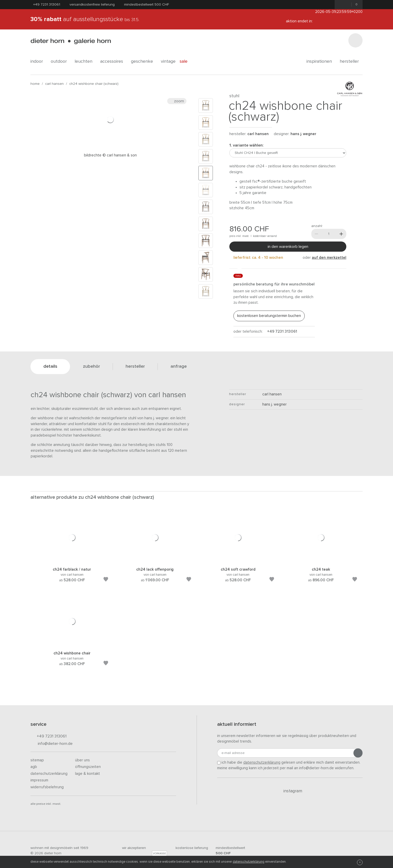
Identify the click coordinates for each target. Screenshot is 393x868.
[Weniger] (316, 234)
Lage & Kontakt (88, 774)
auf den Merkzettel (329, 258)
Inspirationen (321, 61)
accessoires (114, 61)
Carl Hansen (54, 84)
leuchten (85, 61)
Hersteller (351, 61)
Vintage (168, 61)
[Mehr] (341, 234)
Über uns (82, 760)
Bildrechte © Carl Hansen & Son (110, 155)
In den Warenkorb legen (288, 247)
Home (35, 84)
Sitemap (37, 760)
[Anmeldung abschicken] (358, 753)
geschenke (144, 61)
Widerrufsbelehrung (47, 787)
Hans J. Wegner (303, 134)
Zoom (177, 101)
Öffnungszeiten (88, 767)
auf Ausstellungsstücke (85, 19)
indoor (39, 61)
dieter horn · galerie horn (71, 41)
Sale (186, 61)
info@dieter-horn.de (52, 744)
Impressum (39, 780)
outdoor (61, 61)
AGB (34, 767)
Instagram (290, 791)
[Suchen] (355, 40)
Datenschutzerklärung (49, 774)
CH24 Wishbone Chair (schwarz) (94, 84)
